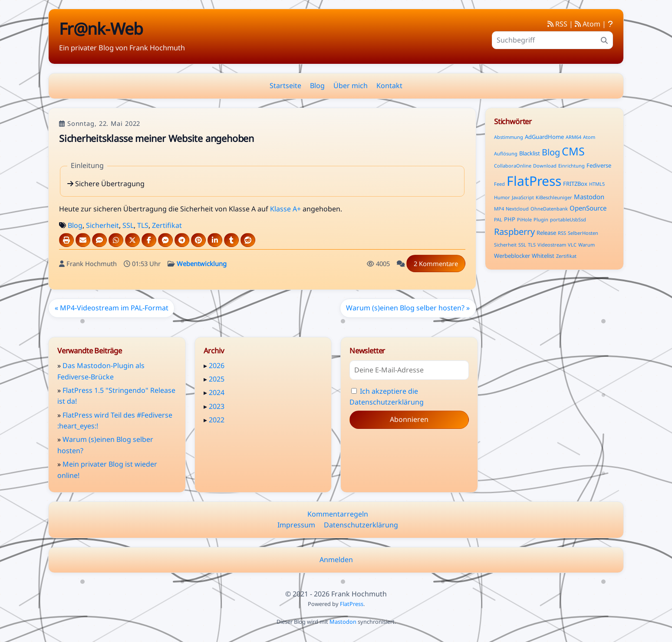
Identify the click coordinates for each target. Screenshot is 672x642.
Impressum (296, 525)
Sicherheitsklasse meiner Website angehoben (156, 138)
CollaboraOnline (513, 166)
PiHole (524, 219)
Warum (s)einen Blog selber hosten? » (408, 308)
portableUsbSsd (568, 219)
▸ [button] (206, 365)
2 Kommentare (436, 263)
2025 (217, 379)
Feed (499, 184)
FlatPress (534, 181)
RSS (557, 24)
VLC (572, 245)
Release (546, 233)
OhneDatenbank (549, 209)
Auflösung (506, 153)
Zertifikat (167, 225)
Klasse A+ (285, 209)
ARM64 (573, 137)
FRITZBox (575, 184)
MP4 (499, 209)
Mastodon (589, 197)
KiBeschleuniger (554, 197)
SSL (128, 225)
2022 (217, 420)
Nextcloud (517, 209)
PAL (498, 219)
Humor (502, 197)
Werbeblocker (512, 256)
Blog (317, 86)
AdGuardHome (544, 137)
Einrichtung (572, 166)
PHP (510, 219)
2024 (217, 392)
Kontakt (389, 86)
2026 (217, 365)
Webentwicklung (202, 263)
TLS (143, 225)
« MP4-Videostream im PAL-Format (112, 308)
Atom (588, 24)
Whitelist (543, 256)
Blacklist (530, 153)
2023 (217, 406)
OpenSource (588, 208)
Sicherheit (102, 225)
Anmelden (336, 560)
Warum (586, 245)
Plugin (541, 219)
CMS (573, 151)
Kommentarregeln (338, 514)
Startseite (285, 86)
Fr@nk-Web (101, 28)
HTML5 (597, 184)
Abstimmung (509, 137)
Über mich (351, 86)
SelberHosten (583, 233)
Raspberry (514, 232)
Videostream (552, 245)
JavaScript (523, 197)
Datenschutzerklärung (361, 525)
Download (545, 166)
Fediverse (599, 165)
